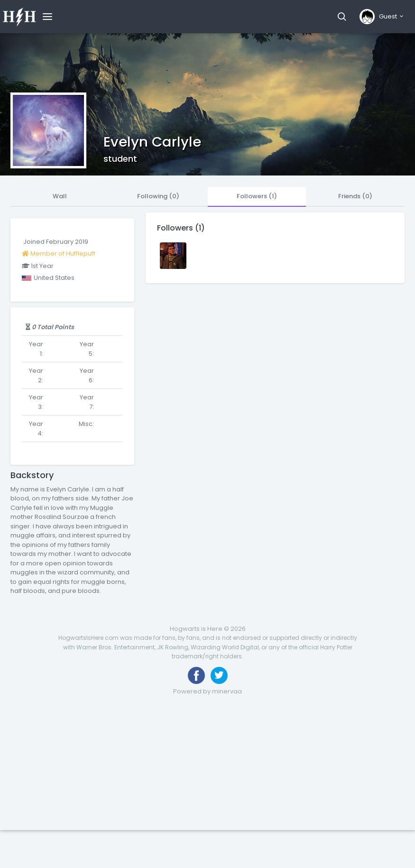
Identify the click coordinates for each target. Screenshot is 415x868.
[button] (342, 17)
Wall (60, 196)
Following (158, 196)
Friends (355, 196)
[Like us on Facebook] (196, 675)
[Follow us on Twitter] (219, 675)
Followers (257, 196)
